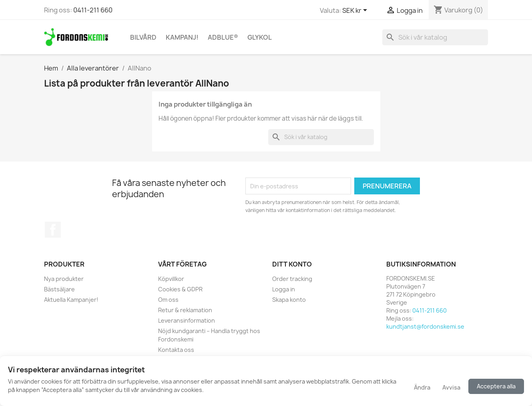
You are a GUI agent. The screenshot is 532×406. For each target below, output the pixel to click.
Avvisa (451, 387)
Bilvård (143, 37)
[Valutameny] (356, 11)
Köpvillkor (171, 279)
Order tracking (292, 279)
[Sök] (435, 37)
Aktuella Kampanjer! (71, 300)
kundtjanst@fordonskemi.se (425, 326)
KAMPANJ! (182, 37)
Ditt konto (292, 264)
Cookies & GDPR (180, 289)
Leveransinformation (187, 320)
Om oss (168, 300)
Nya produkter (64, 279)
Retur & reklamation (185, 310)
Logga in (284, 289)
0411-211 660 (93, 10)
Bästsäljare (59, 289)
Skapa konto (289, 300)
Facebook (53, 230)
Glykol (260, 37)
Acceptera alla (496, 386)
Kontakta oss (176, 350)
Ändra (422, 387)
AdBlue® (223, 37)
